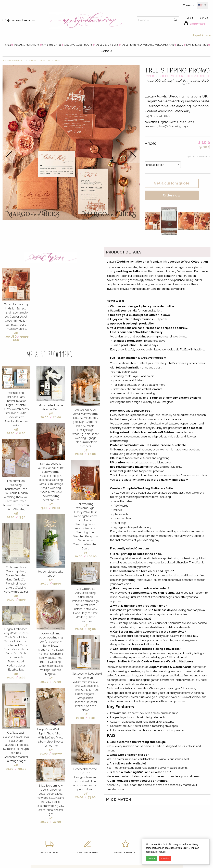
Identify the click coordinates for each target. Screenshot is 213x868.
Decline (165, 859)
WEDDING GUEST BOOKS (78, 45)
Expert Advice (202, 35)
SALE (8, 45)
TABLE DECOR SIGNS (107, 45)
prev (9, 157)
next (133, 157)
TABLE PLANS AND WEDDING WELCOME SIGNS (148, 45)
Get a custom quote (172, 183)
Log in (190, 18)
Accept (151, 859)
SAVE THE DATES (52, 45)
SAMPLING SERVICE (197, 45)
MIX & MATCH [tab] (119, 800)
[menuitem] (8, 45)
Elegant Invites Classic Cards (44, 61)
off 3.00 (47, 506)
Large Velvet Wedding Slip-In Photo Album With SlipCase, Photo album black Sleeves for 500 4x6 (51, 738)
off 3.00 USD (11, 335)
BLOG (180, 45)
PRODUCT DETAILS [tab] (124, 252)
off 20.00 (12, 431)
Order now (172, 195)
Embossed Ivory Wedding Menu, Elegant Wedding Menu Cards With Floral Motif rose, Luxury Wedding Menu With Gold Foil (16, 580)
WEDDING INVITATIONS (27, 45)
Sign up (204, 18)
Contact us (106, 51)
